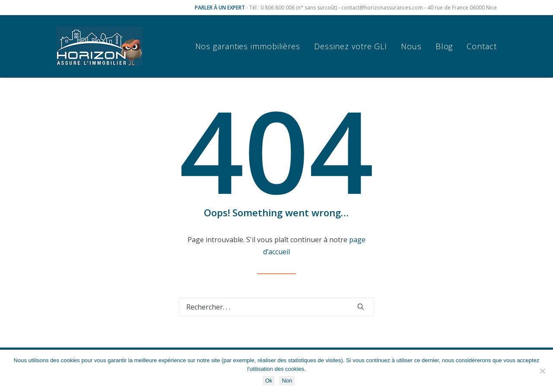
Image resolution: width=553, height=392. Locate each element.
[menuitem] (251, 46)
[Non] (542, 371)
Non (287, 381)
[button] (361, 307)
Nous (411, 46)
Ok (269, 381)
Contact (481, 46)
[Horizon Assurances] (99, 46)
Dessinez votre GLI (351, 46)
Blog (444, 46)
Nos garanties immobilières (248, 46)
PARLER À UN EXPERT (220, 8)
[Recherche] (276, 307)
